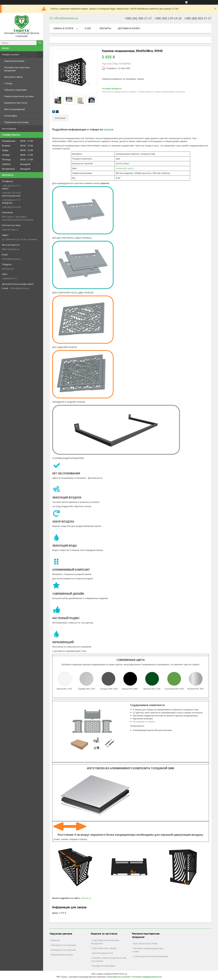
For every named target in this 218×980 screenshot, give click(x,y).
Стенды (8, 83)
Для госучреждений (15, 109)
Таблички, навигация (15, 90)
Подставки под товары (104, 948)
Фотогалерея (9, 129)
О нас (88, 28)
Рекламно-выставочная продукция (17, 69)
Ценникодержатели (103, 953)
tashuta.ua (86, 898)
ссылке (109, 129)
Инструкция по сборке (144, 722)
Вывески (55, 940)
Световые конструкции (63, 945)
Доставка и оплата (129, 28)
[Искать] (40, 43)
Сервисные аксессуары (16, 122)
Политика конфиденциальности (147, 977)
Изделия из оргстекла (16, 103)
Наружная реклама (14, 61)
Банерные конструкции (63, 950)
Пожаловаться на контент (119, 977)
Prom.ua (123, 974)
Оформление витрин (62, 955)
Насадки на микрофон (104, 966)
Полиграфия (11, 116)
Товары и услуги (11, 54)
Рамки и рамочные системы (19, 96)
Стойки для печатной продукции (151, 956)
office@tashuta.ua (11, 259)
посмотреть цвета (125, 168)
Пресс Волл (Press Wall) (145, 943)
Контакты (105, 28)
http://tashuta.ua (11, 249)
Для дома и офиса (13, 77)
